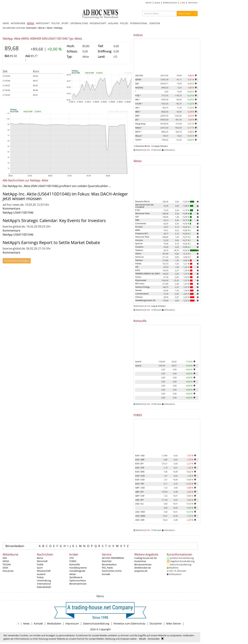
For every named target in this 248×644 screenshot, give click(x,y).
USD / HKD (140, 512)
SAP (137, 217)
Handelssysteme (78, 568)
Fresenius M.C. (142, 233)
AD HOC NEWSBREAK (113, 558)
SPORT (65, 23)
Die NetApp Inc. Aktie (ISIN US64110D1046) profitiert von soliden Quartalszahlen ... (57, 186)
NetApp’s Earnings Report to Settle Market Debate (51, 242)
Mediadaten (54, 624)
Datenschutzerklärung (96, 624)
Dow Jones (8, 571)
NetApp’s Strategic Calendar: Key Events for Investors (54, 220)
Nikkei (139, 128)
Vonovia (139, 240)
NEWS (6, 23)
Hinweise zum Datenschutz (129, 624)
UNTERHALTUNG (79, 23)
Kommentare (11, 209)
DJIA (137, 83)
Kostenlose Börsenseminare (143, 563)
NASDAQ (139, 88)
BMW (138, 230)
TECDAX (7, 564)
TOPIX (139, 140)
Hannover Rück (142, 237)
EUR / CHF (140, 468)
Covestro (139, 247)
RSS (183, 3)
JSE (137, 120)
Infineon (139, 297)
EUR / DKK (140, 472)
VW (137, 267)
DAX (5, 558)
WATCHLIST (193, 3)
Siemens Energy (142, 287)
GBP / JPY (139, 492)
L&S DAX (139, 75)
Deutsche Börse (143, 146)
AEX (138, 108)
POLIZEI (124, 23)
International (44, 584)
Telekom (139, 250)
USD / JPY (139, 500)
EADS (138, 270)
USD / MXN (140, 516)
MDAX (6, 561)
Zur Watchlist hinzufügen (17, 261)
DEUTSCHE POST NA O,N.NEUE (144, 206)
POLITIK (56, 23)
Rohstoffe (75, 564)
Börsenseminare (78, 584)
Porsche (139, 227)
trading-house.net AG (146, 558)
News (26, 624)
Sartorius (139, 257)
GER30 (138, 79)
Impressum (72, 624)
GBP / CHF (140, 496)
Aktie (49, 28)
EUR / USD (140, 455)
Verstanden (154, 639)
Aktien (73, 574)
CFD (71, 558)
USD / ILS (139, 504)
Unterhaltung (44, 580)
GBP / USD (140, 488)
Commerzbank (142, 294)
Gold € (138, 362)
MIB (138, 116)
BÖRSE (31, 23)
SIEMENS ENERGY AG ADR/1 (148, 274)
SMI (138, 100)
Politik (40, 564)
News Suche (185, 13)
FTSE (138, 95)
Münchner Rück (142, 213)
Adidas (138, 263)
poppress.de (141, 571)
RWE (137, 220)
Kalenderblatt (44, 587)
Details (142, 639)
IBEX (138, 112)
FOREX (73, 561)
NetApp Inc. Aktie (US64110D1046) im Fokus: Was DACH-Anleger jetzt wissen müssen (65, 196)
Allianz (138, 253)
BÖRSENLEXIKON (170, 3)
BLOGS (157, 3)
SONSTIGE (155, 23)
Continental (141, 223)
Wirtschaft (42, 561)
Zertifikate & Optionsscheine (78, 579)
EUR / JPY (139, 464)
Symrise (139, 243)
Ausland (41, 574)
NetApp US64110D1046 (18, 213)
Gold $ (138, 366)
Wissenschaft (44, 571)
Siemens (139, 260)
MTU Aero (140, 284)
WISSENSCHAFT (98, 23)
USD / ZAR (140, 520)
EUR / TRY (140, 484)
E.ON (138, 210)
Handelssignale (77, 571)
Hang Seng (141, 124)
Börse (41, 28)
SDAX (5, 568)
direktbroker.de (143, 568)
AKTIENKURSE (18, 23)
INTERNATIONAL (139, 23)
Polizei (40, 577)
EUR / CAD (140, 480)
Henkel (138, 290)
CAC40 (139, 104)
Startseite (31, 28)
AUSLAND (113, 23)
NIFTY (138, 132)
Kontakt (106, 574)
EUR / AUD (140, 476)
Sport (40, 568)
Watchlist (107, 561)
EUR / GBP (140, 460)
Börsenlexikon (15, 546)
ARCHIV (149, 3)
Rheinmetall (141, 280)
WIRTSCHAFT (43, 23)
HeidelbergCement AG (145, 300)
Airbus (138, 277)
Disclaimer (156, 624)
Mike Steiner (174, 624)
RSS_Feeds (107, 568)
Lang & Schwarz (161, 146)
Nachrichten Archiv (112, 571)
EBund (139, 136)
